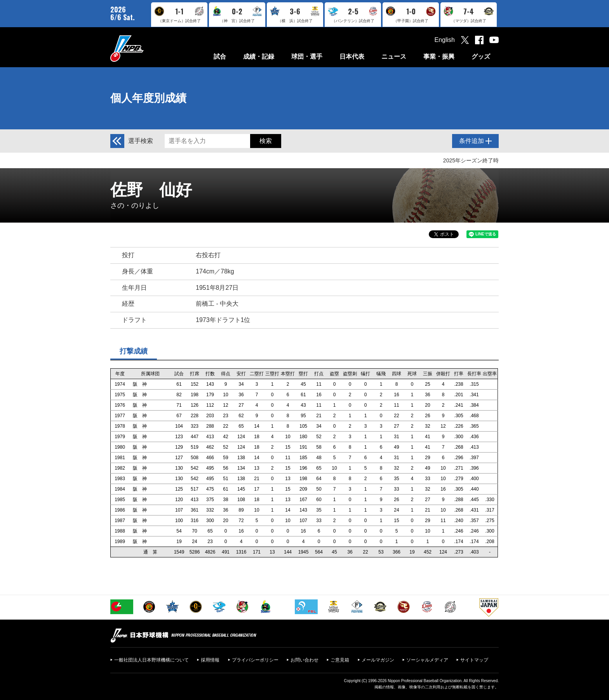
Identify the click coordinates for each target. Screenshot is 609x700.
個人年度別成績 (148, 98)
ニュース (394, 57)
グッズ (481, 57)
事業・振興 (439, 57)
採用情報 (210, 660)
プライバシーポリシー (255, 660)
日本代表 (352, 57)
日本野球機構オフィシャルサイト (146, 48)
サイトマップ (474, 660)
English (445, 40)
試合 (220, 57)
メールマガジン (378, 660)
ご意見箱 (340, 660)
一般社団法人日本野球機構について (151, 660)
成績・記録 (259, 57)
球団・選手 (307, 57)
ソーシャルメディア (427, 660)
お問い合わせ (304, 660)
